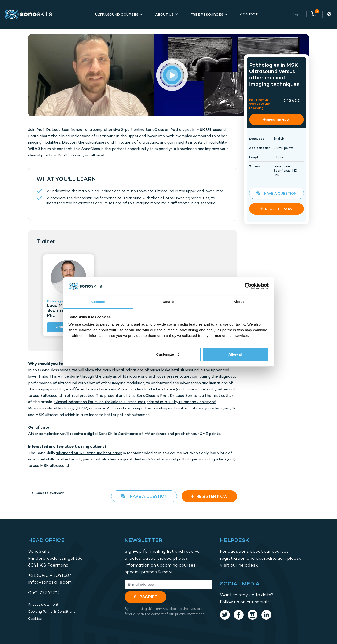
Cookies (35, 618)
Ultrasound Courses (117, 14)
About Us (164, 14)
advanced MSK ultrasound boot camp (89, 453)
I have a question (144, 496)
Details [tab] (168, 302)
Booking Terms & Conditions (52, 611)
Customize (168, 354)
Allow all (236, 354)
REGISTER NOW (209, 496)
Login (297, 14)
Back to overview (48, 493)
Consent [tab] (98, 302)
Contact (249, 14)
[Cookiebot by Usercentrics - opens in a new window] (248, 286)
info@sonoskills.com (50, 582)
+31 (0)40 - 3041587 (50, 575)
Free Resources (207, 14)
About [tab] (239, 302)
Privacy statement (43, 604)
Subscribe (145, 597)
